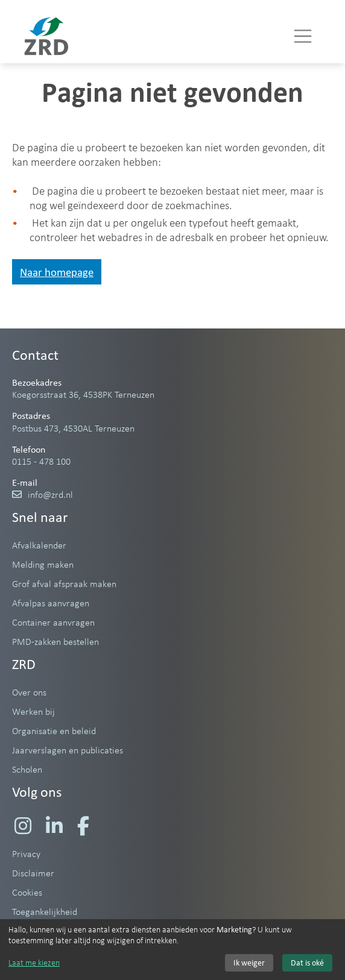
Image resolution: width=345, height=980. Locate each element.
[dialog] (172, 950)
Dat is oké (307, 963)
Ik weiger (249, 963)
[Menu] (303, 36)
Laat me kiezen (34, 963)
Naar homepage (57, 272)
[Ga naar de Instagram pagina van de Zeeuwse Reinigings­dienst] (23, 826)
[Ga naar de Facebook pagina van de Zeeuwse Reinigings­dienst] (83, 826)
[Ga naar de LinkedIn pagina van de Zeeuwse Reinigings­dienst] (54, 826)
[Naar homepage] (46, 36)
